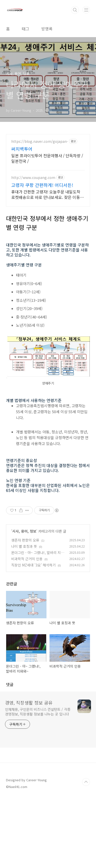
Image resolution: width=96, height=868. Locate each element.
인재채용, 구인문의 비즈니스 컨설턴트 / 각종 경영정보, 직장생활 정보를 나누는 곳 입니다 (38, 781)
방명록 (47, 29)
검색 (75, 10)
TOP (86, 852)
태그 (25, 29)
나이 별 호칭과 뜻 (24, 616)
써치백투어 (22, 149)
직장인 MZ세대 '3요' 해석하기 (33, 635)
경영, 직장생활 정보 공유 (29, 772)
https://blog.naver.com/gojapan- (40, 141)
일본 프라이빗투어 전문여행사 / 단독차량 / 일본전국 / (47, 158)
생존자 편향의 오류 (25, 610)
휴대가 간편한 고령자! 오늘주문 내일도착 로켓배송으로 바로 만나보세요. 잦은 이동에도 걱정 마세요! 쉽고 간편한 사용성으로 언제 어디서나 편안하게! (47, 194)
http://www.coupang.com (33, 178)
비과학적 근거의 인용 (27, 629)
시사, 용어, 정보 (24, 601)
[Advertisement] (48, 533)
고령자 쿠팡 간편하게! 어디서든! (42, 185)
